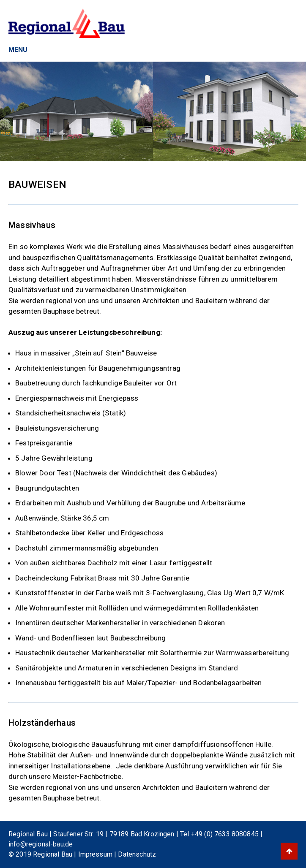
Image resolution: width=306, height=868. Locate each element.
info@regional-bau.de (41, 844)
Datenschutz (137, 854)
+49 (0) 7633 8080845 (225, 834)
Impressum (96, 854)
